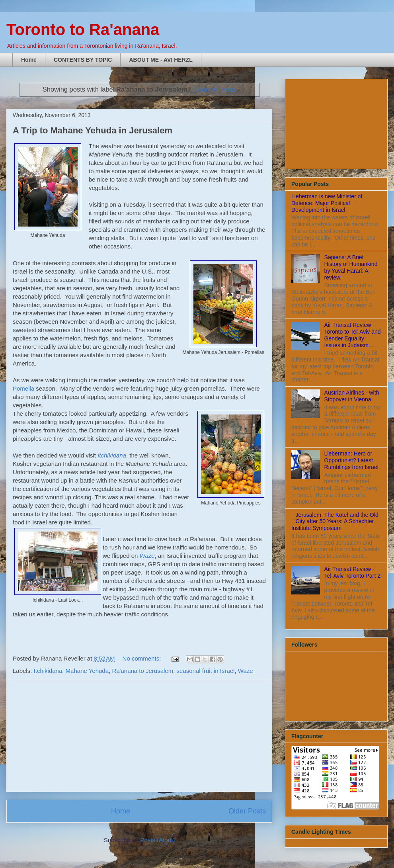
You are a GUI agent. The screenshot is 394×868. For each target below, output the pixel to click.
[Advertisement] (139, 736)
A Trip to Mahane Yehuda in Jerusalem (93, 130)
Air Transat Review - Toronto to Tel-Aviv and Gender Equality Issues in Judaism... (353, 335)
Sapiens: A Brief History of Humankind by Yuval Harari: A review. (351, 267)
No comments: (143, 658)
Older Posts (247, 811)
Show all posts (215, 89)
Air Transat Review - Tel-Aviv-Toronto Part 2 (352, 572)
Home (29, 60)
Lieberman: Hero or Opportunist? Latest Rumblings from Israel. (352, 460)
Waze (246, 671)
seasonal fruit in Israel (206, 671)
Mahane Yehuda (87, 671)
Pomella (23, 388)
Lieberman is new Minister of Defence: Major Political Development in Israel (327, 203)
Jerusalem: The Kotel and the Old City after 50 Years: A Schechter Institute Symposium (335, 522)
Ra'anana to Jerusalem (142, 671)
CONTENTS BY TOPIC (83, 60)
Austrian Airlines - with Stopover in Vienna (352, 396)
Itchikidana (112, 455)
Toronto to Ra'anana (83, 29)
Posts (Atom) (158, 840)
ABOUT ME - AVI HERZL (161, 60)
